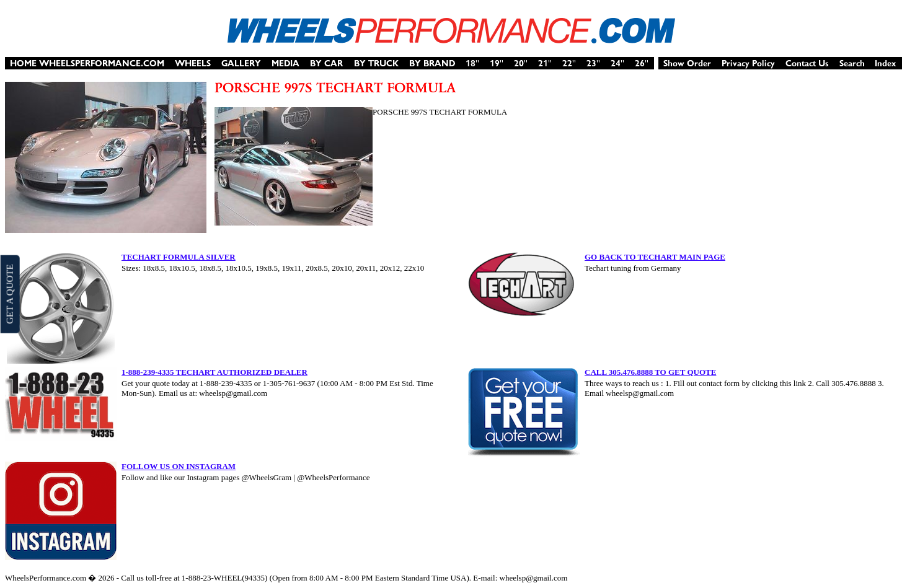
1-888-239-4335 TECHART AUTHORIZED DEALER (214, 372)
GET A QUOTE (9, 294)
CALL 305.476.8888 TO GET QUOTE (650, 372)
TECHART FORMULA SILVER (179, 257)
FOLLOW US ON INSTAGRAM (179, 466)
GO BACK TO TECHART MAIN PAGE (655, 257)
